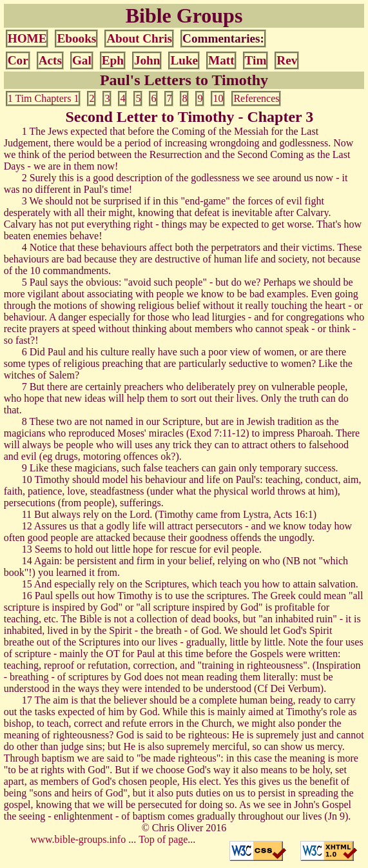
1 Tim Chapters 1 (44, 98)
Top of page (163, 839)
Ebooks (76, 38)
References (256, 98)
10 (218, 98)
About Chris (139, 38)
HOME (27, 38)
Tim (256, 60)
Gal (82, 60)
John (147, 60)
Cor (18, 60)
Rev (287, 60)
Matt (221, 60)
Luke (184, 60)
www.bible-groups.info (78, 839)
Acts (50, 60)
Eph (113, 60)
